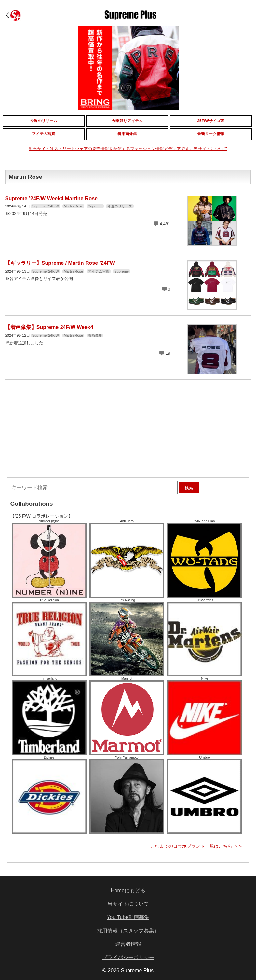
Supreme (95, 206)
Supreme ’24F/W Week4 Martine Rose (51, 199)
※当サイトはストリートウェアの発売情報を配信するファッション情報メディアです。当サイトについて (128, 149)
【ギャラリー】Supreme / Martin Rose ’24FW (60, 263)
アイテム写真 (99, 271)
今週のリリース (120, 206)
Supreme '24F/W (46, 206)
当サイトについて (128, 904)
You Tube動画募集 (128, 917)
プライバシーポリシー (128, 957)
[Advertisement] (78, 424)
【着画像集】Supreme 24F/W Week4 (49, 327)
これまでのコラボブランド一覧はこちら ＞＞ (196, 846)
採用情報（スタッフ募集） (128, 931)
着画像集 (95, 335)
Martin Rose (73, 206)
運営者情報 (128, 944)
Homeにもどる (128, 891)
